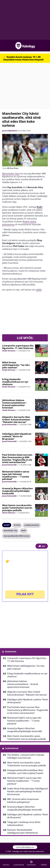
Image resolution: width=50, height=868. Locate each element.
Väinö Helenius (9, 513)
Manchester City (10, 530)
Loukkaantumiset (32, 525)
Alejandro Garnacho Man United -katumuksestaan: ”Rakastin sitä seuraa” (16, 419)
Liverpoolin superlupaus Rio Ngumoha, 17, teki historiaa (18, 347)
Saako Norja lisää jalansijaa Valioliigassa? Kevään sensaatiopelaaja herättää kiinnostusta (28, 791)
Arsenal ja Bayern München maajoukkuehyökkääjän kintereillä (17, 491)
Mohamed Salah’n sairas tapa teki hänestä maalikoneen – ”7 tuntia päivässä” (16, 475)
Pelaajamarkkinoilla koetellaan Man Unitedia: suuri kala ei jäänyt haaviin (25, 772)
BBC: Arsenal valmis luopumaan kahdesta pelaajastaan (23, 801)
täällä (39, 290)
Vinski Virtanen (9, 351)
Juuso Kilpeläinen (10, 131)
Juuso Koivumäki (9, 424)
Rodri (40, 207)
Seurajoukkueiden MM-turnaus (17, 536)
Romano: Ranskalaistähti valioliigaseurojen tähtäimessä (22, 831)
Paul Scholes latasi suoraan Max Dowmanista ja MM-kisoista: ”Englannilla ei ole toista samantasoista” (17, 458)
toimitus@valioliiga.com (25, 847)
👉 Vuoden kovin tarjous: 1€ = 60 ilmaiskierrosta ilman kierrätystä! (23, 58)
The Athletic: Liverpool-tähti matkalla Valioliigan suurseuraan (26, 756)
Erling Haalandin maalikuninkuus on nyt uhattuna (15, 382)
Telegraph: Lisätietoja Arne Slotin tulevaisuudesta (24, 824)
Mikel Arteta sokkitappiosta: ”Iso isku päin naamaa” (16, 365)
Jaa (42, 546)
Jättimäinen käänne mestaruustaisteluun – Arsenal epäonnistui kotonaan (15, 404)
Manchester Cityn (11, 174)
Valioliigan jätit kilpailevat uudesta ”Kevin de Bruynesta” (17, 436)
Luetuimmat (12, 748)
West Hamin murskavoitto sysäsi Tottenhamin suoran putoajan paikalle (17, 508)
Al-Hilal (17, 525)
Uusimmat (11, 652)
